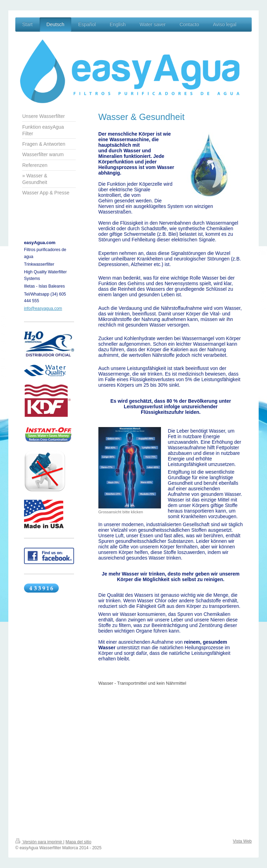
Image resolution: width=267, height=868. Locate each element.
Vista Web (242, 841)
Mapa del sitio (79, 842)
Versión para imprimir (39, 842)
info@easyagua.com (43, 308)
